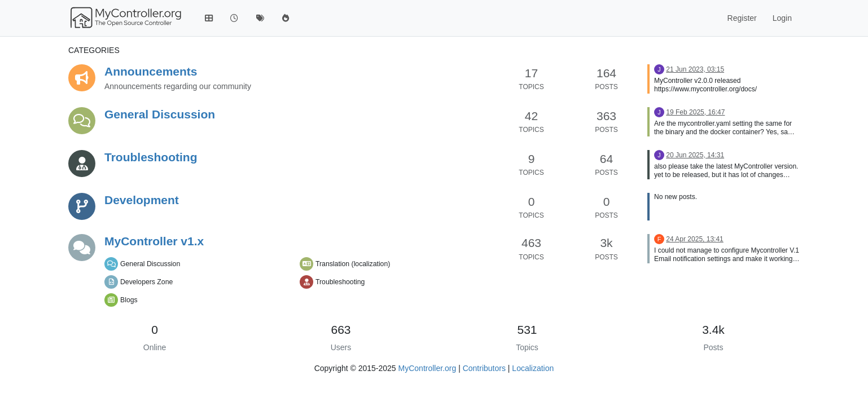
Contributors (484, 368)
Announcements (151, 71)
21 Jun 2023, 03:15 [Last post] (695, 69)
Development (142, 200)
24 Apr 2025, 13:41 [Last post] (694, 239)
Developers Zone (146, 282)
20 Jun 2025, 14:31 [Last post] (695, 155)
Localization (533, 368)
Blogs (129, 300)
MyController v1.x (154, 241)
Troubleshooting (151, 157)
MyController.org (428, 368)
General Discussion (160, 114)
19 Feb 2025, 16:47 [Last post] (695, 112)
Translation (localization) (353, 264)
